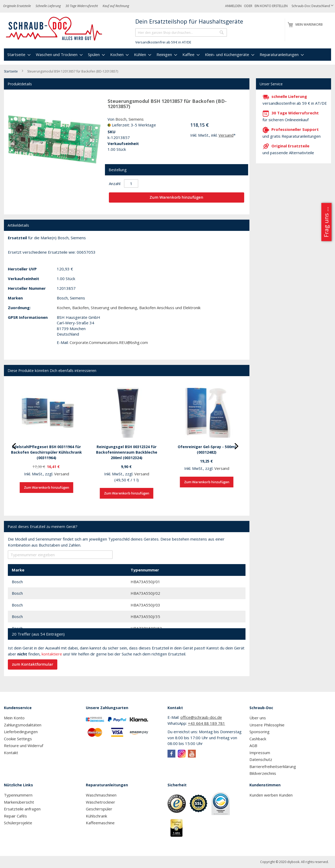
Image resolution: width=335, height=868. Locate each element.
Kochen (63, 308)
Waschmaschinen (101, 795)
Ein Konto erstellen (271, 6)
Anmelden (233, 6)
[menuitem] (18, 55)
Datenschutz (261, 759)
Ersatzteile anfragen (22, 809)
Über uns (258, 718)
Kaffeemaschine (100, 823)
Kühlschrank (96, 816)
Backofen (80, 308)
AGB (253, 745)
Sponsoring (259, 732)
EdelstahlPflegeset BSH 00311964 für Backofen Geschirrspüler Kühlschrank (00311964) (46, 452)
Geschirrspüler (99, 809)
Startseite (11, 71)
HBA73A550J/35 (145, 616)
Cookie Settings (18, 739)
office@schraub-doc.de (201, 717)
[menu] (167, 55)
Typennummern (18, 795)
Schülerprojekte (18, 823)
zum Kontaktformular (33, 664)
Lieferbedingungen (21, 732)
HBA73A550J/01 (145, 582)
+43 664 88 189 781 (206, 723)
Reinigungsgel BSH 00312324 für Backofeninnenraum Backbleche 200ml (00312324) (127, 452)
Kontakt (11, 753)
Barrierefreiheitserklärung (273, 766)
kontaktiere (52, 654)
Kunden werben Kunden (271, 795)
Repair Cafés (15, 816)
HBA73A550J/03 (145, 605)
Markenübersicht (19, 802)
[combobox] (181, 32)
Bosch (121, 119)
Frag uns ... (326, 222)
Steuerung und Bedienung (114, 308)
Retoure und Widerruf (24, 745)
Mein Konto (14, 718)
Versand (226, 135)
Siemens (136, 119)
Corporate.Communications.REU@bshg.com (109, 342)
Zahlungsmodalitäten (23, 725)
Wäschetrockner (100, 802)
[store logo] (54, 29)
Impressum (260, 753)
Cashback (258, 739)
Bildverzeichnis (263, 773)
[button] (312, 6)
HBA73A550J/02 (145, 593)
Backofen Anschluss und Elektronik (170, 308)
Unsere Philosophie (267, 725)
